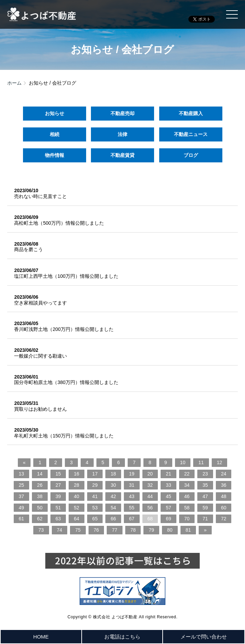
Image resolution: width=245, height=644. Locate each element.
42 (113, 496)
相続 (54, 134)
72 (224, 519)
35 (205, 485)
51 (58, 508)
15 (58, 474)
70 (187, 519)
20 (150, 474)
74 (60, 530)
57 (168, 508)
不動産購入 (191, 113)
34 (187, 485)
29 (95, 485)
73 (41, 530)
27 (58, 485)
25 (22, 485)
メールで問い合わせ (204, 637)
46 (187, 496)
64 (77, 519)
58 (187, 508)
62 (40, 519)
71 (205, 519)
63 (58, 519)
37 (22, 496)
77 (115, 530)
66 (113, 519)
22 (187, 474)
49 (22, 508)
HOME (41, 637)
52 (77, 508)
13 (22, 474)
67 (132, 519)
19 (132, 474)
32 (150, 485)
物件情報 (54, 155)
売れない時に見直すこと (40, 196)
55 (132, 508)
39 (58, 496)
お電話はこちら (122, 637)
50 (40, 508)
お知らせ (54, 113)
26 (40, 485)
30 (113, 485)
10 (183, 462)
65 (95, 519)
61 (22, 519)
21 (168, 474)
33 (168, 485)
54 (113, 508)
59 (205, 508)
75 (78, 530)
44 (150, 496)
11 (201, 462)
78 (133, 530)
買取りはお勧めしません (40, 409)
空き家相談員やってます (40, 303)
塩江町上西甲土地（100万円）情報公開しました (66, 276)
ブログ (191, 155)
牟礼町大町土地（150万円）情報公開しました (64, 436)
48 (224, 496)
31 (132, 485)
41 (95, 496)
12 (220, 462)
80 (170, 530)
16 (77, 474)
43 (132, 496)
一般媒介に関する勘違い (40, 356)
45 (168, 496)
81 (188, 530)
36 (224, 485)
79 (151, 530)
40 (77, 496)
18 (113, 474)
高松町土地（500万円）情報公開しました (59, 223)
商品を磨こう (28, 249)
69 (168, 519)
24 (224, 474)
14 (40, 474)
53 (95, 508)
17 (95, 474)
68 (150, 519)
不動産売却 (122, 113)
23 (205, 474)
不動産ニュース (191, 134)
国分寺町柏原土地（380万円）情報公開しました (66, 382)
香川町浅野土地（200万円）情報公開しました (64, 329)
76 (96, 530)
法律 (122, 134)
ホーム (14, 83)
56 (150, 508)
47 (205, 496)
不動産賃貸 (122, 155)
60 (224, 508)
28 (77, 485)
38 (40, 496)
